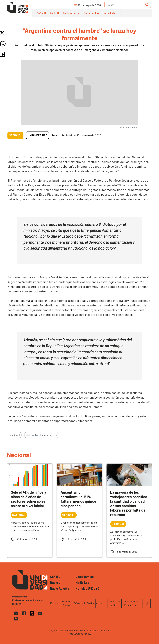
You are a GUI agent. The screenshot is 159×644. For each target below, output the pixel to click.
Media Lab (109, 13)
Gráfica (91, 603)
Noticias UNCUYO (87, 588)
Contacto (101, 603)
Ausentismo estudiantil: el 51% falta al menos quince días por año (78, 499)
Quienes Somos (66, 603)
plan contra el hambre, (38, 435)
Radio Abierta (71, 13)
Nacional (15, 135)
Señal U (41, 13)
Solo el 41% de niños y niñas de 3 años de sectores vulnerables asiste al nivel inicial (28, 499)
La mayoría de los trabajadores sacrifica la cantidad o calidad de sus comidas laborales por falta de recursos (129, 503)
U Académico (91, 13)
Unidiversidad (37, 135)
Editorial (55, 603)
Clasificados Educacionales (132, 603)
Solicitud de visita (114, 603)
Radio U (54, 13)
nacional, (15, 435)
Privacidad (79, 603)
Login (146, 603)
